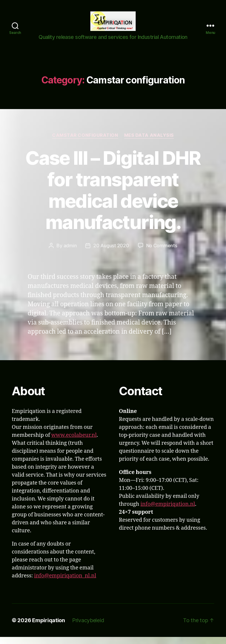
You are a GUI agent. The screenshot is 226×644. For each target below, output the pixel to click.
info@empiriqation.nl (168, 511)
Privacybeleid (88, 627)
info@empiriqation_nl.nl (65, 583)
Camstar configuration (85, 142)
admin (70, 253)
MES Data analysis (149, 142)
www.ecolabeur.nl (74, 442)
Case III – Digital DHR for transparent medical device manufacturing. (113, 197)
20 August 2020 (111, 253)
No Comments (162, 253)
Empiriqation (49, 627)
